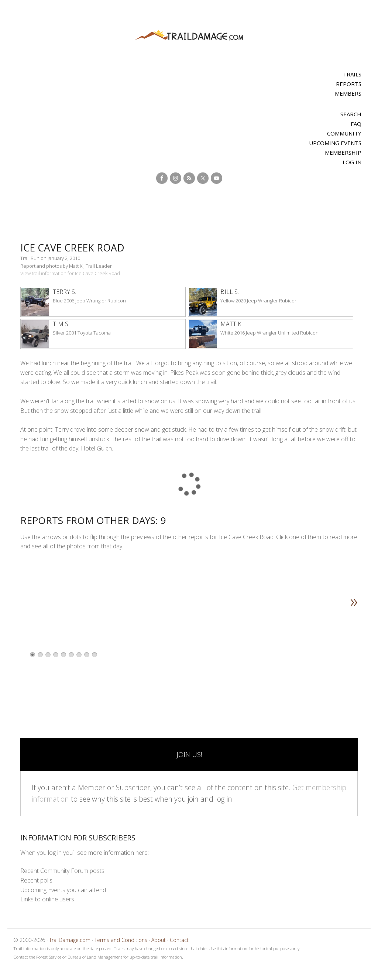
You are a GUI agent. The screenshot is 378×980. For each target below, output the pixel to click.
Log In (352, 162)
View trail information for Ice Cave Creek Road (70, 273)
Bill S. (230, 292)
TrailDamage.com (189, 36)
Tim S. (61, 324)
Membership (343, 153)
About (159, 940)
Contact (179, 940)
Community (344, 133)
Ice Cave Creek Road (78, 247)
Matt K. (231, 324)
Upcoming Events (335, 143)
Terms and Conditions (121, 940)
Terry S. (64, 292)
